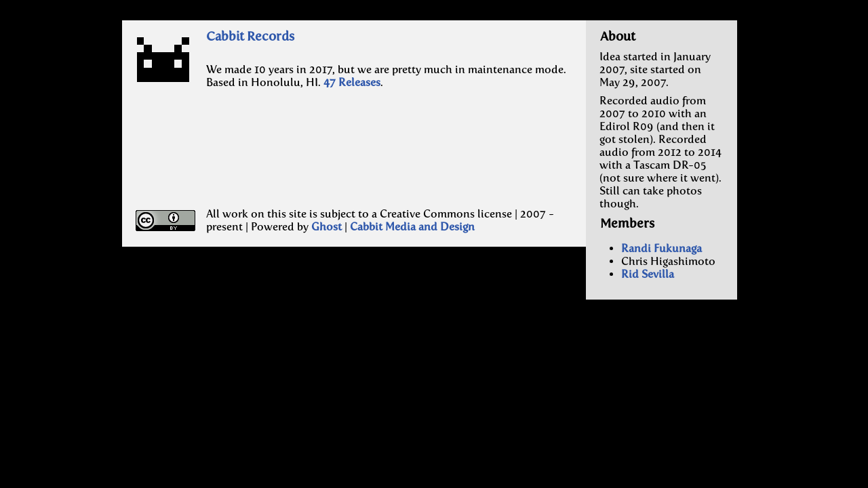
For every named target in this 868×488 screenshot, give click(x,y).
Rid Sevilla (648, 274)
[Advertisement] (300, 161)
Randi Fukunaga (662, 248)
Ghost (327, 227)
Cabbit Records (250, 36)
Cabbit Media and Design (412, 227)
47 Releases (352, 82)
